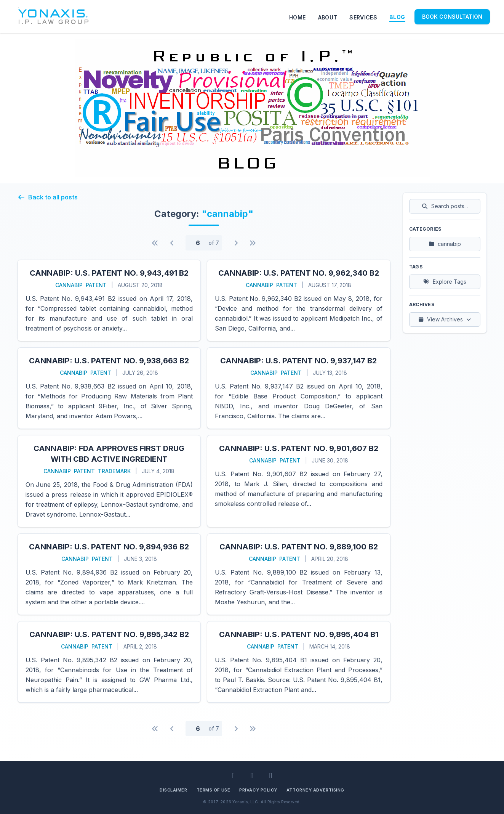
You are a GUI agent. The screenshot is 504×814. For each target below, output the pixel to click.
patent (96, 285)
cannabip (69, 285)
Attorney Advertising (315, 790)
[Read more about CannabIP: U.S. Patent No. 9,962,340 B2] (299, 300)
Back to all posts (48, 197)
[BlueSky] (271, 775)
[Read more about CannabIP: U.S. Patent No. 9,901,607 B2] (299, 481)
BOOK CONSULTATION (452, 17)
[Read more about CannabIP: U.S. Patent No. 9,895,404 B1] (299, 662)
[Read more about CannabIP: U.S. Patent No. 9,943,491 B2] (109, 300)
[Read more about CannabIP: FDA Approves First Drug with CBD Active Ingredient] (109, 481)
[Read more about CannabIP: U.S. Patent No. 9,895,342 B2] (109, 662)
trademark (114, 471)
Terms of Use (214, 790)
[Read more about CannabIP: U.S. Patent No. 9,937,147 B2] (299, 388)
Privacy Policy (258, 790)
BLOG (397, 17)
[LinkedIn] (233, 775)
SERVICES (363, 17)
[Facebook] (252, 775)
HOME (297, 17)
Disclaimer (174, 790)
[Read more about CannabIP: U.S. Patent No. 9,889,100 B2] (299, 574)
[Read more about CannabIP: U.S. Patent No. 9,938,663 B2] (109, 388)
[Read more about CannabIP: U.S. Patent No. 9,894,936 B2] (109, 574)
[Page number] (198, 243)
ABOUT (328, 17)
